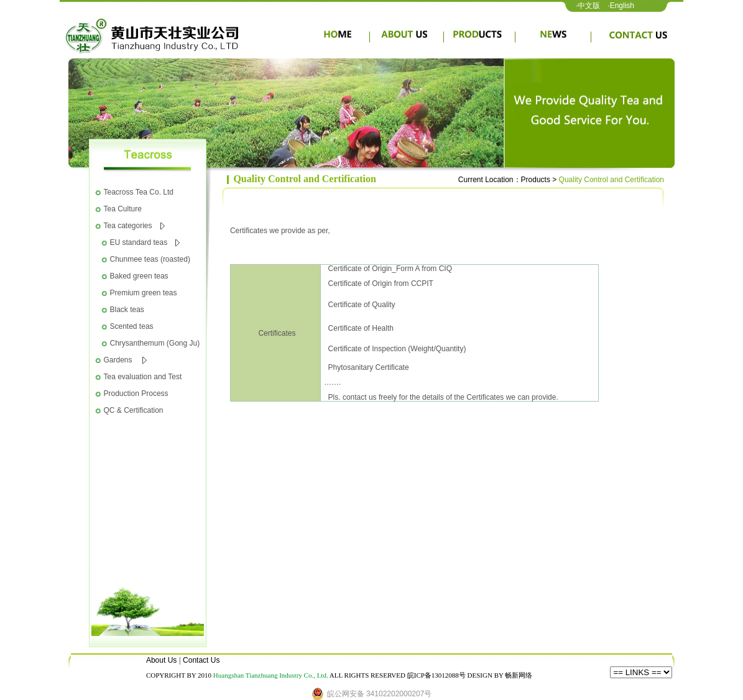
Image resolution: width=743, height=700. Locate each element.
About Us (161, 660)
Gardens (125, 360)
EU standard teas (145, 242)
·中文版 (588, 6)
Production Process (136, 394)
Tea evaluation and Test (143, 377)
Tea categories (134, 226)
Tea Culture (123, 209)
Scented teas (132, 326)
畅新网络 (519, 675)
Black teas (127, 310)
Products (536, 180)
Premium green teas (144, 293)
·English (621, 6)
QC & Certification (134, 410)
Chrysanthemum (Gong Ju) (155, 343)
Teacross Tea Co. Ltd (139, 192)
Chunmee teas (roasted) (150, 259)
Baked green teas (139, 276)
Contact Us (201, 660)
